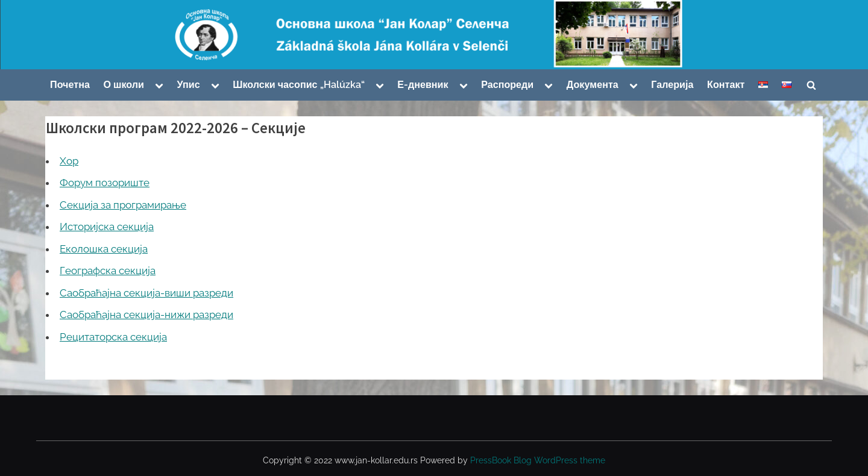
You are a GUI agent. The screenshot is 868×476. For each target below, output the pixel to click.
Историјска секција (107, 227)
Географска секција (108, 271)
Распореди (507, 85)
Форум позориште (105, 183)
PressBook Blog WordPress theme (538, 460)
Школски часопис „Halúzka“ (298, 85)
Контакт (726, 85)
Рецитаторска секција (113, 337)
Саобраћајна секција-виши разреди (146, 293)
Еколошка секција (104, 249)
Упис (189, 85)
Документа (593, 85)
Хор (69, 161)
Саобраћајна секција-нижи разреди (146, 315)
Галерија (672, 85)
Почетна (70, 85)
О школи (124, 85)
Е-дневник (423, 85)
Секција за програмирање (123, 205)
